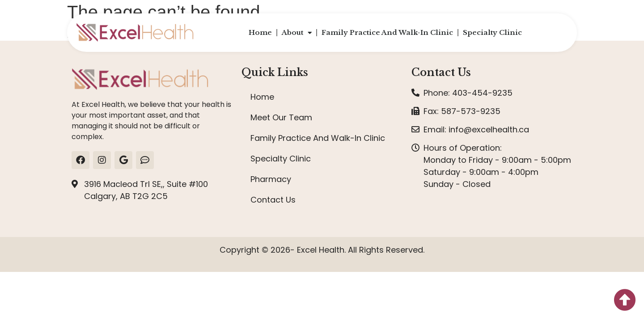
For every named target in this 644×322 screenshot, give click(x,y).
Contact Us (273, 200)
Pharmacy (271, 179)
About (297, 33)
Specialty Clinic (492, 32)
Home (260, 32)
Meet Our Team (281, 117)
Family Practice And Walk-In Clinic (387, 32)
